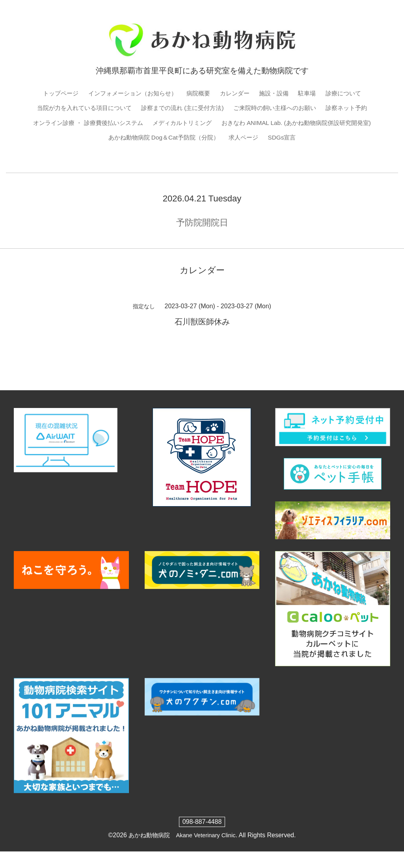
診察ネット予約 (102, 124)
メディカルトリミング (292, 124)
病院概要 (199, 93)
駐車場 (313, 93)
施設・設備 (278, 93)
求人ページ (350, 139)
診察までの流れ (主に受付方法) (208, 108)
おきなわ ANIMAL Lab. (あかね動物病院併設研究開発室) (118, 139)
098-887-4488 (202, 838)
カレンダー (237, 93)
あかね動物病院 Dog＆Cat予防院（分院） (265, 139)
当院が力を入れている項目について (104, 108)
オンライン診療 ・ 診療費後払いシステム (193, 124)
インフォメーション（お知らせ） (129, 93)
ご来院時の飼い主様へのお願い (306, 108)
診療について (351, 93)
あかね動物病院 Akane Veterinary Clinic (182, 852)
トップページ (53, 93)
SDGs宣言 (202, 154)
